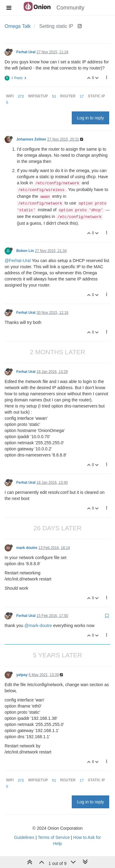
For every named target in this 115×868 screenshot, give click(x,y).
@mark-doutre (38, 626)
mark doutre (27, 548)
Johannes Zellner (31, 139)
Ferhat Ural (26, 52)
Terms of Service (54, 837)
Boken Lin (25, 251)
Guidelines (24, 837)
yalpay (22, 675)
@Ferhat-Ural (18, 261)
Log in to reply (90, 118)
